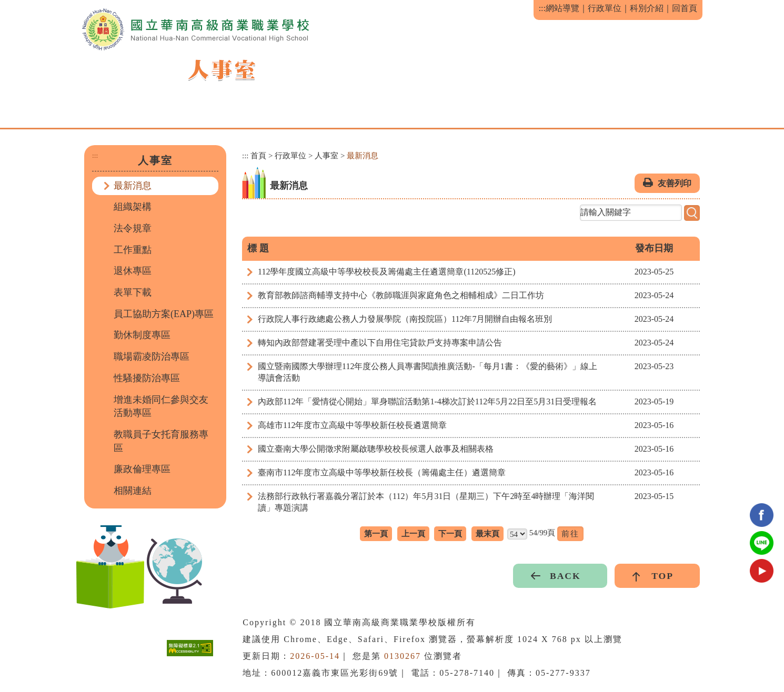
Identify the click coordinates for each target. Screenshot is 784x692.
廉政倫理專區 (142, 469)
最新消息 (133, 186)
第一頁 (376, 533)
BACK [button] (565, 576)
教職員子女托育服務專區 (161, 441)
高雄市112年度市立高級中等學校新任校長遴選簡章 (352, 425)
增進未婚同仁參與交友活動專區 (161, 406)
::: (542, 8)
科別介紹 (647, 8)
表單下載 (133, 292)
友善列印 (675, 183)
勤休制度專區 (142, 335)
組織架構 (133, 207)
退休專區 (133, 271)
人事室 (326, 156)
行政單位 (605, 8)
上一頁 (413, 533)
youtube (762, 571)
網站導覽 (562, 8)
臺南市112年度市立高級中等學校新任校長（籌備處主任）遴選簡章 (382, 472)
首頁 (258, 156)
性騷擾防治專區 (147, 378)
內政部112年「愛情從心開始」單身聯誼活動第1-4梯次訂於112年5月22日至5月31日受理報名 (427, 401)
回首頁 (685, 8)
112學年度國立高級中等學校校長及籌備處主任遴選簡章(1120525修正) (386, 272)
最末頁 (488, 533)
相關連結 (133, 491)
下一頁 (450, 533)
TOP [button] (662, 576)
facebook (762, 515)
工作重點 (133, 250)
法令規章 (133, 228)
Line (762, 543)
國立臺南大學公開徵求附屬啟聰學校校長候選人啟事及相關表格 (376, 449)
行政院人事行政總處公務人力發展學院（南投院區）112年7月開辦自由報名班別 (405, 319)
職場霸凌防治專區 (152, 357)
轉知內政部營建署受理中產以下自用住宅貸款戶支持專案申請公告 (380, 343)
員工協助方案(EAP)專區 (164, 314)
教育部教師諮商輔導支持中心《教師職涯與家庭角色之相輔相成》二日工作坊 (401, 295)
